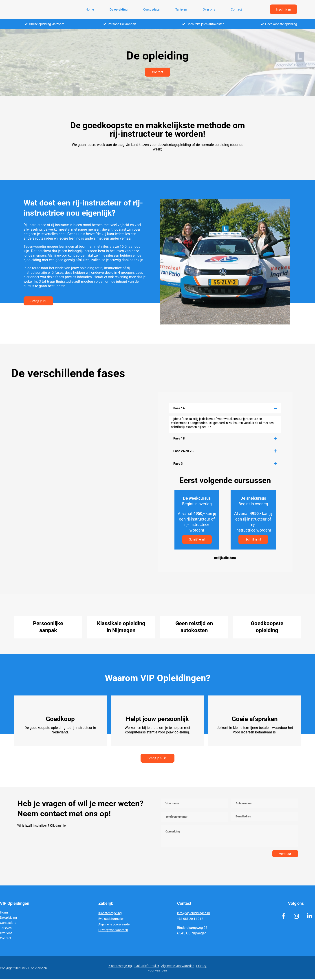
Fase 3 (178, 464)
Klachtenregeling (111, 914)
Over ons (209, 9)
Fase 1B (179, 438)
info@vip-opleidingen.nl (195, 914)
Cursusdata (151, 9)
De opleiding (119, 9)
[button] (225, 408)
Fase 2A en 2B (183, 451)
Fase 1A (179, 408)
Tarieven (181, 9)
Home (90, 9)
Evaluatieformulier (112, 919)
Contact (236, 9)
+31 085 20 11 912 (191, 919)
